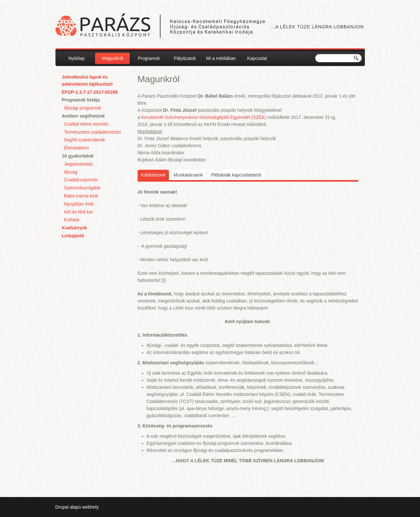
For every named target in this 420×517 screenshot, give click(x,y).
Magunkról (113, 58)
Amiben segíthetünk (83, 116)
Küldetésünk (155, 174)
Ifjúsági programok (83, 108)
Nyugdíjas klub (79, 204)
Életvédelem (77, 148)
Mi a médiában (221, 58)
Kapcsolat (257, 58)
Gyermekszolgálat (82, 188)
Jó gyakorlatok (78, 156)
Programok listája (81, 100)
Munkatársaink (188, 175)
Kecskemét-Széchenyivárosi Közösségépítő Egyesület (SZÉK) (204, 117)
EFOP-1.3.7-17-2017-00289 (90, 92)
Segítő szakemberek (85, 140)
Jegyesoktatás (79, 164)
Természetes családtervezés (93, 132)
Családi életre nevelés (86, 124)
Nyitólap (77, 58)
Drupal (62, 507)
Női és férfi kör (79, 212)
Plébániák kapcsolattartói (236, 175)
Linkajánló (73, 236)
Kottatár (72, 220)
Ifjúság (71, 172)
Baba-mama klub (81, 196)
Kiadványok (75, 228)
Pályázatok (185, 58)
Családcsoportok (81, 180)
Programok (149, 58)
